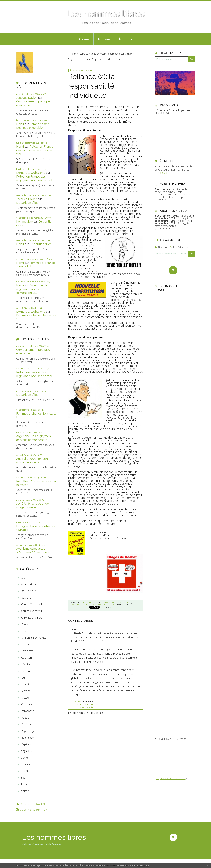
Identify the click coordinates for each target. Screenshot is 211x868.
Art (23, 578)
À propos (125, 39)
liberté (122, 603)
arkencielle (87, 702)
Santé (24, 758)
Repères (26, 744)
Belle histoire (29, 591)
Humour (26, 671)
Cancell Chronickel (31, 604)
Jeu (23, 678)
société (25, 771)
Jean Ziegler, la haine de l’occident (104, 59)
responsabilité (109, 603)
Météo (25, 698)
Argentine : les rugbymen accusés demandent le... (33, 289)
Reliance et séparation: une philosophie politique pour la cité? (100, 54)
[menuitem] (84, 39)
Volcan (25, 791)
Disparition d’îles (27, 203)
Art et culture (29, 584)
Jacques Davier (27, 199)
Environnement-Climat (34, 638)
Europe (25, 644)
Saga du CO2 (29, 751)
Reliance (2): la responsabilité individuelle (91, 86)
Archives (104, 39)
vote (129, 603)
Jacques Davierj (27, 98)
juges (94, 605)
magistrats (104, 605)
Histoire (26, 664)
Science (26, 764)
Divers (25, 624)
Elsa (24, 631)
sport (24, 778)
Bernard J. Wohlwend (31, 173)
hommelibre (25, 221)
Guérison (26, 658)
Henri (20, 124)
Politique (26, 724)
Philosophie (28, 711)
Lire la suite (161, 173)
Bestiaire (26, 598)
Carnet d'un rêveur (32, 611)
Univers (25, 784)
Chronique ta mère (32, 618)
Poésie (25, 718)
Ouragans (27, 704)
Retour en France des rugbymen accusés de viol (35, 150)
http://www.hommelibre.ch (171, 778)
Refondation (28, 738)
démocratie (76, 605)
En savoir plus (143, 865)
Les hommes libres (106, 13)
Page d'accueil (75, 59)
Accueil (84, 39)
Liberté (25, 684)
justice (86, 605)
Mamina (26, 691)
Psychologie (28, 731)
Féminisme (27, 651)
